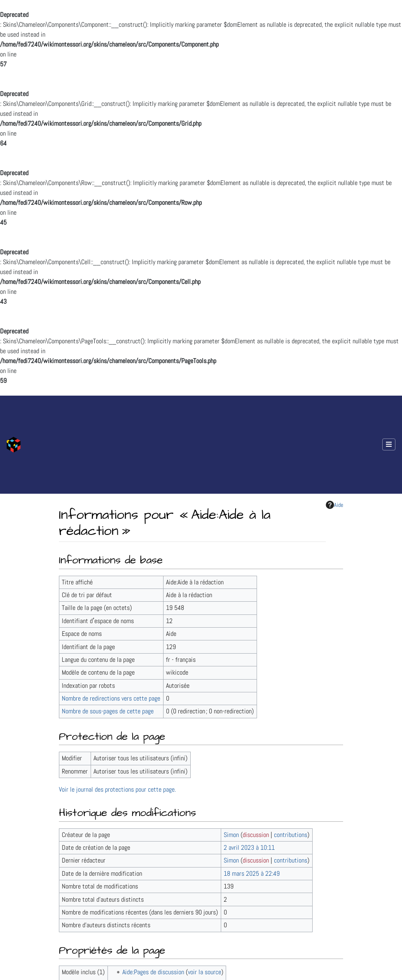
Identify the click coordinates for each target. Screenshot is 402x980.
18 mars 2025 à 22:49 (252, 873)
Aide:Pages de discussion (153, 972)
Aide (334, 505)
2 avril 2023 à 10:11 (249, 848)
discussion (256, 835)
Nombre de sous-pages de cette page (108, 711)
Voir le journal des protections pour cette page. (117, 789)
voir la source (205, 972)
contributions (291, 835)
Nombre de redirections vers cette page (111, 698)
